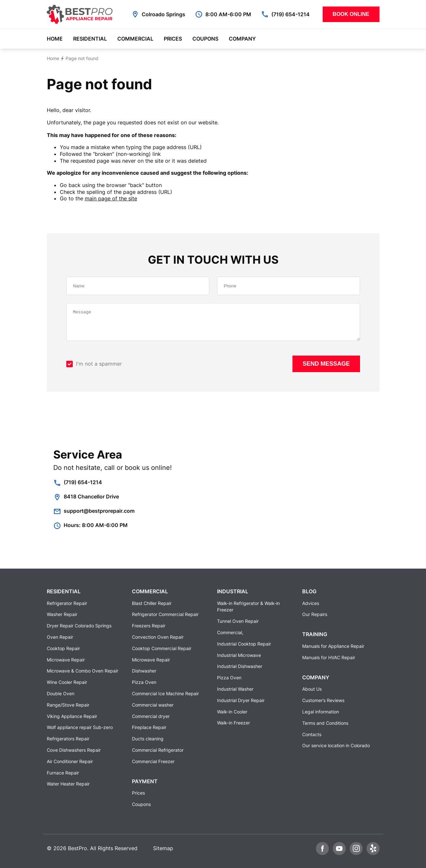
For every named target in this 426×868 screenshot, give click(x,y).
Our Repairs (315, 615)
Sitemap (163, 848)
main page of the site (111, 198)
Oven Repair (60, 637)
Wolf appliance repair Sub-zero (80, 728)
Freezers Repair (149, 626)
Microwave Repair (66, 660)
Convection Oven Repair (158, 637)
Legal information (321, 712)
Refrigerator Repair (67, 603)
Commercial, (230, 632)
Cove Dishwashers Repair (74, 750)
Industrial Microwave (239, 655)
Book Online (351, 14)
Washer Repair (62, 615)
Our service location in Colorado (336, 746)
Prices (173, 39)
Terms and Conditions (325, 723)
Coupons (205, 39)
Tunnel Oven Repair (238, 621)
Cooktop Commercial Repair (162, 648)
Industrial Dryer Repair (241, 700)
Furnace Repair (63, 773)
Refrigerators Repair (68, 739)
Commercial (135, 39)
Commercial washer (153, 705)
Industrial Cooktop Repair (244, 644)
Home (55, 39)
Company (242, 39)
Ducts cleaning (148, 739)
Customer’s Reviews (323, 700)
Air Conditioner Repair (70, 761)
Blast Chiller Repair (152, 603)
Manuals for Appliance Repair (333, 646)
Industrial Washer (235, 689)
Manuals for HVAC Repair (329, 657)
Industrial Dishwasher (240, 667)
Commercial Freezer (153, 761)
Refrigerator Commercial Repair (165, 615)
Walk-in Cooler (232, 712)
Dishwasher (144, 671)
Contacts (312, 734)
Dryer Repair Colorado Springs (79, 626)
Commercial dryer (151, 716)
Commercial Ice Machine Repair (165, 693)
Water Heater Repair (68, 784)
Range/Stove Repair (68, 705)
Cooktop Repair (63, 648)
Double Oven (61, 693)
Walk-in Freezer (233, 723)
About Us (312, 689)
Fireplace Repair (149, 728)
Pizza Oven (144, 682)
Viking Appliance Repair (72, 716)
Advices (311, 603)
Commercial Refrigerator (158, 750)
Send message (326, 369)
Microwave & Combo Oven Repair (83, 671)
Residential (90, 39)
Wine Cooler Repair (67, 682)
